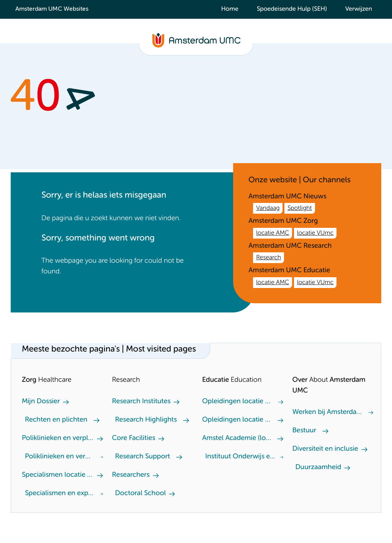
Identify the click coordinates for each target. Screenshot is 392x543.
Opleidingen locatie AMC (237, 420)
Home (230, 9)
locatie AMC (273, 233)
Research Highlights (146, 420)
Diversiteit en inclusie (325, 449)
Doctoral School (141, 494)
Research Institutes (141, 402)
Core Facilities (134, 438)
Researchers (131, 475)
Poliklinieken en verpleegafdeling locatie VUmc (59, 457)
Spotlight (300, 208)
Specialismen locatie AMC (58, 475)
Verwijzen (359, 9)
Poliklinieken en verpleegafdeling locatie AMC (58, 438)
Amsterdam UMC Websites (52, 9)
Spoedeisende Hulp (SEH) (292, 9)
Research (269, 258)
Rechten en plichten (56, 420)
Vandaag (268, 208)
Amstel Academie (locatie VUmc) (238, 438)
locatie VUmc (315, 233)
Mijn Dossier (41, 402)
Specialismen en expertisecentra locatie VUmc (61, 494)
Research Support (143, 457)
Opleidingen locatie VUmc (237, 402)
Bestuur (305, 431)
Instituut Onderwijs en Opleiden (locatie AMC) (241, 457)
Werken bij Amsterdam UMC (327, 412)
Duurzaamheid (318, 468)
